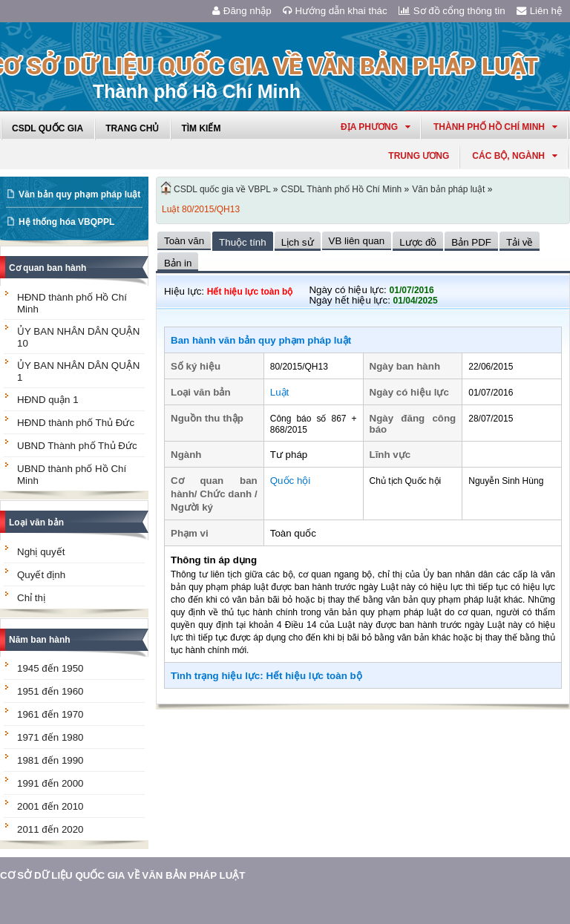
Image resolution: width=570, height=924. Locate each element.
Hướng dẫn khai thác (335, 11)
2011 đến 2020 (50, 829)
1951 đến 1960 (50, 691)
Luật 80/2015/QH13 (201, 209)
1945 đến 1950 (50, 668)
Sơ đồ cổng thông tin (452, 11)
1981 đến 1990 (50, 760)
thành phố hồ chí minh (495, 127)
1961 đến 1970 (50, 714)
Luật (280, 392)
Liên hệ (540, 11)
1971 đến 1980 (50, 737)
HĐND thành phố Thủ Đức (76, 423)
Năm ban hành (40, 640)
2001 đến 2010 (50, 806)
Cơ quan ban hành (47, 268)
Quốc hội (291, 481)
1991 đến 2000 (50, 783)
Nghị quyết (41, 552)
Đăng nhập (242, 11)
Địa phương (376, 127)
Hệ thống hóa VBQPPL (66, 222)
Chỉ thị (31, 598)
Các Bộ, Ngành (515, 156)
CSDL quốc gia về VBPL (222, 189)
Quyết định (41, 575)
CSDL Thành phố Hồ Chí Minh (342, 189)
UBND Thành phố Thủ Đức (77, 446)
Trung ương (419, 156)
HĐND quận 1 (48, 400)
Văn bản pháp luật (448, 189)
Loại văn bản (36, 522)
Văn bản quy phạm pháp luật (79, 194)
